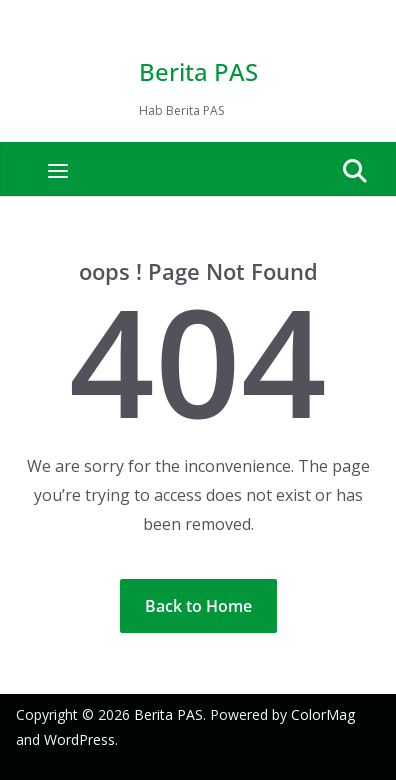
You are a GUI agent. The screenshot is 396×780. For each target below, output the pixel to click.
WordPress (79, 739)
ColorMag (323, 714)
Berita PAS (198, 71)
